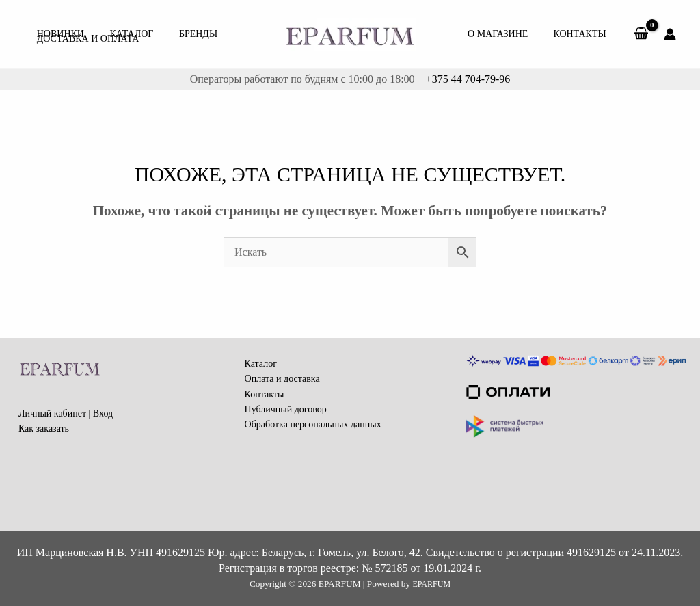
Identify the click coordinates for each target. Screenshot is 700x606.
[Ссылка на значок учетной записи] (670, 34)
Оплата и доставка (282, 379)
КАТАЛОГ (124, 24)
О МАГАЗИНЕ (507, 34)
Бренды (185, 24)
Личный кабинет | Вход (66, 413)
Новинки (58, 24)
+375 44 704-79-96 (467, 79)
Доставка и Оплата (85, 44)
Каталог (261, 364)
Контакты (583, 34)
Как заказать (44, 429)
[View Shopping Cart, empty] (641, 34)
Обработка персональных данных (313, 424)
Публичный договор (286, 409)
